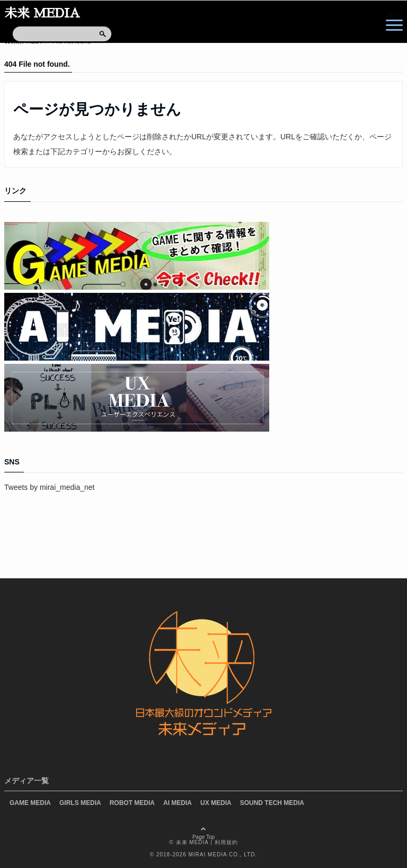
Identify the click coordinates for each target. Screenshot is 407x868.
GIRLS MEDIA (80, 803)
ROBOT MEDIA (132, 803)
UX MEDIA (216, 803)
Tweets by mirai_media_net (49, 487)
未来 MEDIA (42, 13)
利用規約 (226, 842)
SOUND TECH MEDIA (272, 803)
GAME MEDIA (30, 803)
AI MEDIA (178, 803)
